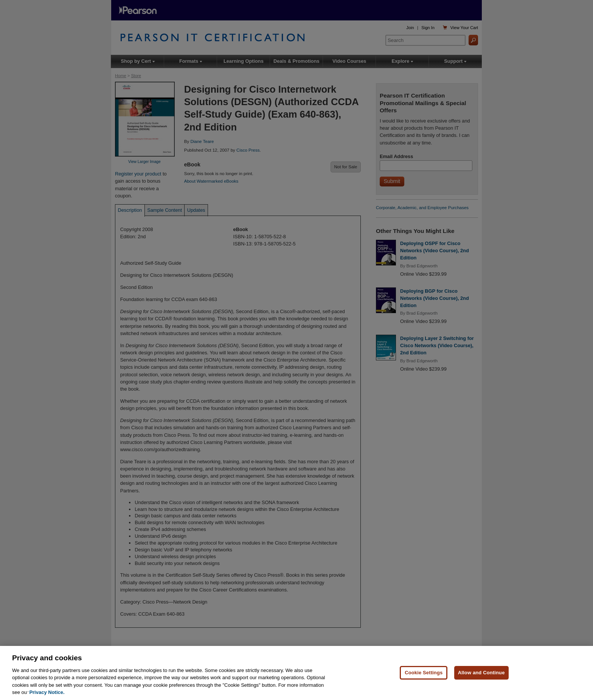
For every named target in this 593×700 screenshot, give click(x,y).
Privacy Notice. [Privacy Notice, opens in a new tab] (47, 693)
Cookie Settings (424, 673)
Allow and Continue (481, 673)
